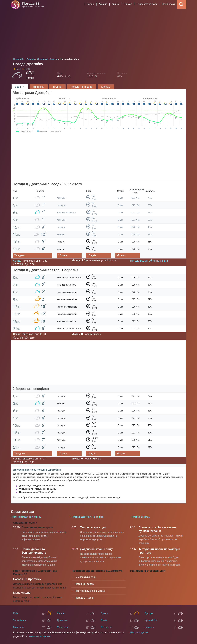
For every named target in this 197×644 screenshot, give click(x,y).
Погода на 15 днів (82, 87)
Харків (61, 613)
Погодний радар (84, 584)
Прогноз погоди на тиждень (26, 517)
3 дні (20, 87)
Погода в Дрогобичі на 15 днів (87, 517)
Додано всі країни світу (96, 549)
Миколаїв (19, 627)
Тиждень (39, 87)
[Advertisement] (98, 32)
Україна (103, 4)
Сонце (17, 261)
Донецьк (62, 620)
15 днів (92, 255)
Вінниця (149, 627)
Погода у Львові (84, 598)
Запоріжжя (19, 620)
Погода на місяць (140, 517)
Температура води (147, 4)
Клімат (128, 4)
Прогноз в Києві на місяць (90, 591)
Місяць (106, 87)
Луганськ (106, 627)
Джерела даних (139, 633)
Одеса (104, 613)
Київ (16, 613)
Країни (115, 4)
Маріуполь (63, 627)
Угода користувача (40, 636)
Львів (104, 620)
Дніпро (149, 613)
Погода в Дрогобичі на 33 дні (149, 261)
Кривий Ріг (151, 620)
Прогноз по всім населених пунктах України (157, 529)
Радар (90, 4)
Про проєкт (169, 4)
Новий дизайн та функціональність (34, 551)
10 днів (57, 87)
